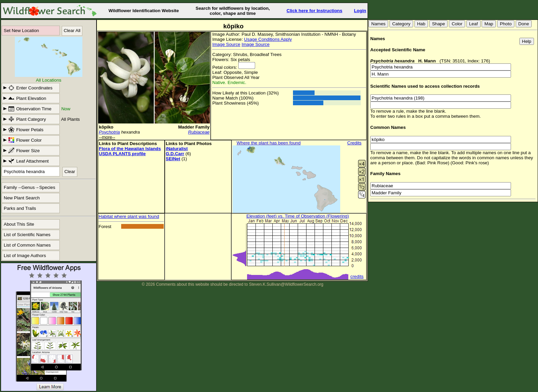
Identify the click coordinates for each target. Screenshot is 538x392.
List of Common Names (27, 245)
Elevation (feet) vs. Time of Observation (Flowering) (298, 216)
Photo (506, 24)
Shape (439, 24)
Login (360, 11)
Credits (354, 143)
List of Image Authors (25, 256)
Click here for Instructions (314, 11)
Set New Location (21, 31)
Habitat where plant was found (129, 216)
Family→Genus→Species (30, 187)
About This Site (19, 224)
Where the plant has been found (269, 143)
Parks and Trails (20, 208)
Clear (70, 172)
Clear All (72, 31)
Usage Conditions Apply (268, 39)
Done (524, 24)
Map (489, 24)
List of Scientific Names (27, 235)
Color (457, 24)
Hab (421, 24)
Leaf (474, 24)
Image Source (226, 44)
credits (357, 276)
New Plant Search (22, 198)
